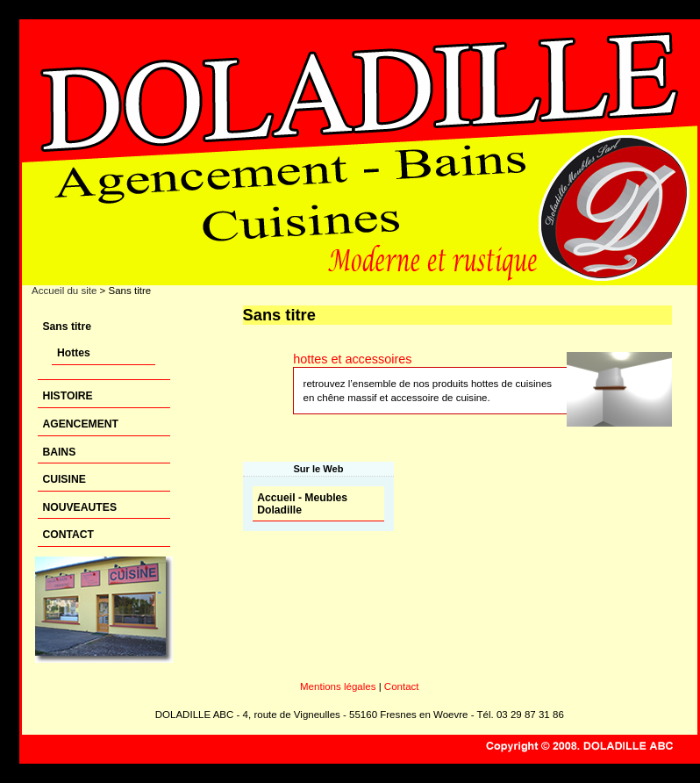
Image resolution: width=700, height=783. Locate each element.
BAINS (59, 452)
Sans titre (67, 327)
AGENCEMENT (80, 424)
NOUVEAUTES (79, 507)
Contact (402, 686)
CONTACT (68, 535)
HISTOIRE (67, 396)
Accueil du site (64, 291)
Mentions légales (338, 686)
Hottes (74, 353)
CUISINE (64, 479)
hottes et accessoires (352, 359)
